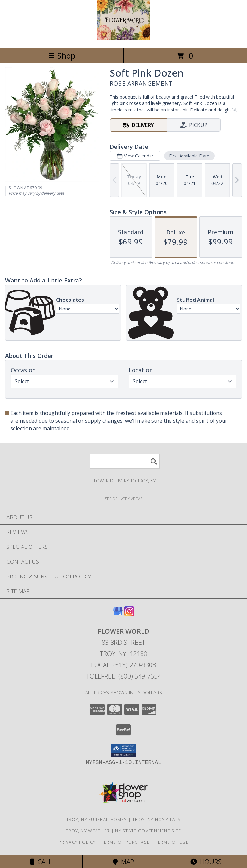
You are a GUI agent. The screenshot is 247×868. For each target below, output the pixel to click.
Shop (62, 56)
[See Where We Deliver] (123, 498)
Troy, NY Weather (88, 831)
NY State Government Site (148, 831)
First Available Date (189, 156)
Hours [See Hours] (206, 862)
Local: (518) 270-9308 (123, 665)
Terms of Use (172, 842)
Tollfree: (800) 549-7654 (124, 676)
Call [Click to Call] (41, 862)
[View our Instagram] (129, 614)
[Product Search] (125, 461)
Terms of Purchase (125, 842)
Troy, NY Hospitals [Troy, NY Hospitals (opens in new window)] (157, 819)
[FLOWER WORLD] (123, 38)
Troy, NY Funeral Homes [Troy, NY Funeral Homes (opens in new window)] (97, 819)
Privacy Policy (77, 842)
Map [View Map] (123, 862)
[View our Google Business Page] (118, 614)
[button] (124, 750)
